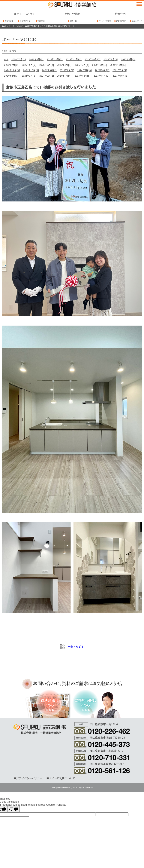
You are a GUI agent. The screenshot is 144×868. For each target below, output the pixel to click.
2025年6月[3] (29, 65)
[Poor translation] (14, 809)
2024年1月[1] (64, 76)
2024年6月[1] (102, 70)
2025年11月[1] (74, 59)
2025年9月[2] (111, 59)
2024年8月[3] (67, 70)
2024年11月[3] (12, 70)
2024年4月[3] (11, 76)
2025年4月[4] (64, 65)
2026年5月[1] (19, 59)
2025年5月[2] (47, 65)
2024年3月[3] (29, 76)
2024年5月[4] (120, 70)
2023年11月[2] (102, 76)
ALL (6, 59)
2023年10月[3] (120, 76)
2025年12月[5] (55, 59)
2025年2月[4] (100, 65)
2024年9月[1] (49, 70)
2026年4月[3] (36, 59)
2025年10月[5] (93, 59)
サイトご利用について (62, 778)
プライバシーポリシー (29, 778)
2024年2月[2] (47, 76)
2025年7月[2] (11, 65)
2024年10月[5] (31, 70)
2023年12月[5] (83, 76)
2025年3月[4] (82, 65)
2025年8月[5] (128, 59)
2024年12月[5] (118, 65)
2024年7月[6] (85, 70)
